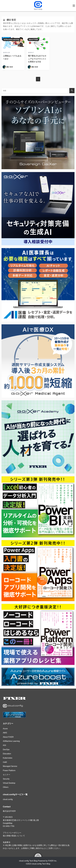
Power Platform (9, 770)
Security (6, 779)
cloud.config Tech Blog (41, 864)
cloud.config (8, 799)
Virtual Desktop (9, 783)
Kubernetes (8, 758)
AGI (4, 745)
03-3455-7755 (9, 826)
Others (6, 787)
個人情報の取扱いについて (14, 836)
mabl (5, 762)
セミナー (7, 775)
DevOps (6, 750)
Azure (5, 729)
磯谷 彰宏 (10, 67)
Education (7, 754)
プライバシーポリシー (12, 833)
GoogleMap (8, 823)
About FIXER (33, 39)
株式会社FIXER (9, 811)
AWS (5, 733)
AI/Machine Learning (11, 39)
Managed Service (10, 766)
